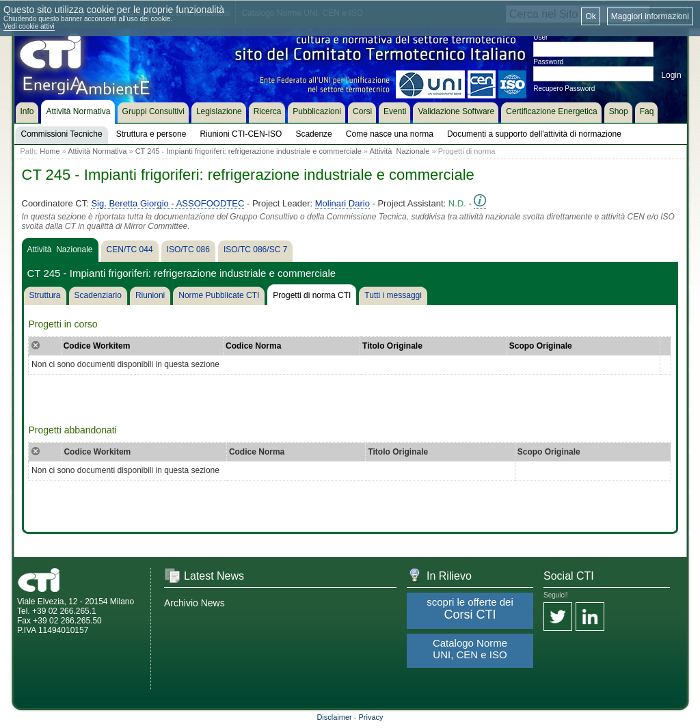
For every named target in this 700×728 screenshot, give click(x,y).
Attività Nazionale (399, 151)
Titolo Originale (392, 346)
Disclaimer (334, 717)
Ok (590, 16)
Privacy (371, 717)
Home (50, 151)
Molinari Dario (342, 203)
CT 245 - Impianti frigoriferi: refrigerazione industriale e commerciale (248, 151)
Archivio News (194, 603)
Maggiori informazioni (650, 16)
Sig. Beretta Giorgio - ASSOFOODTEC (167, 203)
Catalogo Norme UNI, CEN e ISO (470, 649)
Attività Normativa (97, 151)
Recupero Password (564, 89)
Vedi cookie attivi (29, 26)
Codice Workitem (97, 346)
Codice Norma (253, 346)
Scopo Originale (541, 346)
